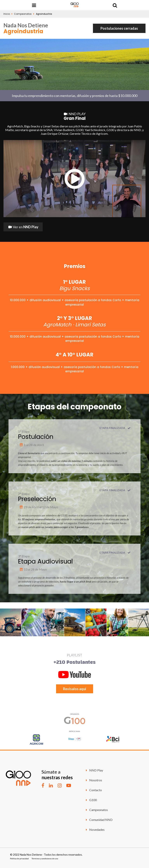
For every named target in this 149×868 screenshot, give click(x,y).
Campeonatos (23, 14)
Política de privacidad (19, 858)
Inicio (7, 14)
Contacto (93, 790)
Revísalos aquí (75, 689)
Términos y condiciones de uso (45, 858)
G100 (91, 800)
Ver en (23, 227)
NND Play (94, 770)
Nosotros (93, 780)
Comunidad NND (99, 820)
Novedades (95, 830)
